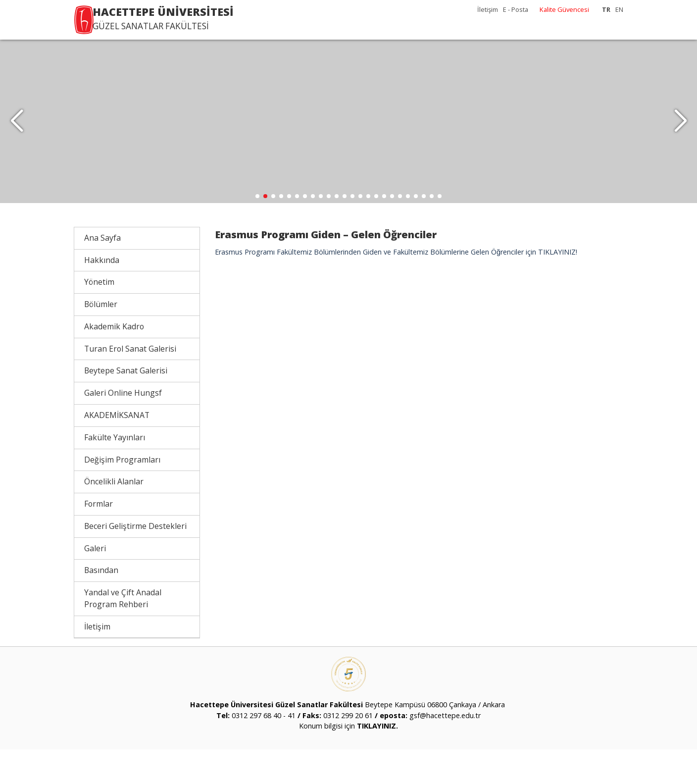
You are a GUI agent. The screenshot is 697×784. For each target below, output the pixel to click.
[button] (680, 139)
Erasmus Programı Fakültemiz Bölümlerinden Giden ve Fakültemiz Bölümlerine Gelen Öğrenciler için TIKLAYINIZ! (396, 287)
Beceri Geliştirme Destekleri (135, 561)
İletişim (488, 9)
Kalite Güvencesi (564, 9)
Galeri (95, 583)
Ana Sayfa (102, 272)
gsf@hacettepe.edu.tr (445, 750)
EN (619, 9)
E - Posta (516, 9)
